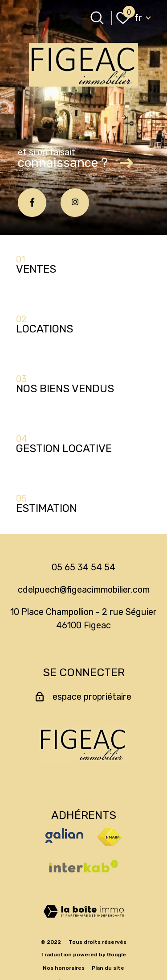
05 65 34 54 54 (83, 567)
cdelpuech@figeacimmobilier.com (84, 590)
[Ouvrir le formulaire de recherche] (97, 18)
